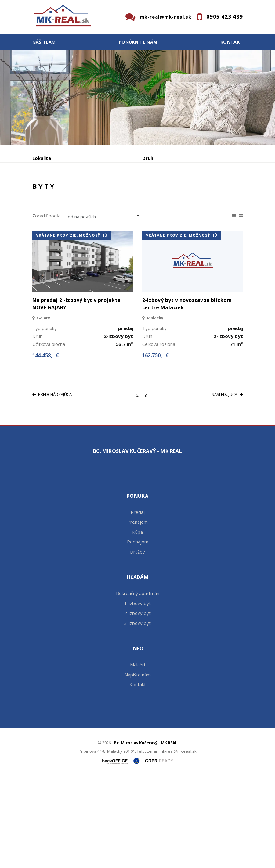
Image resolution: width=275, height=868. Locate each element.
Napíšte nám (138, 764)
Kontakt (232, 42)
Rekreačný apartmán (138, 683)
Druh (148, 158)
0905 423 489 (225, 17)
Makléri (137, 755)
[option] (137, 98)
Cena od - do (157, 184)
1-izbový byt (137, 693)
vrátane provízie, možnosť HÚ (72, 325)
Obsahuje (43, 184)
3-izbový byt (137, 713)
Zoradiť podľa (46, 306)
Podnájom (160, 216)
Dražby (137, 641)
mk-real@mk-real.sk (166, 17)
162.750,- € (156, 445)
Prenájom (89, 216)
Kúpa (124, 216)
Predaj (51, 216)
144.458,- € (46, 445)
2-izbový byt (137, 703)
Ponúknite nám (138, 42)
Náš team (44, 42)
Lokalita (42, 158)
